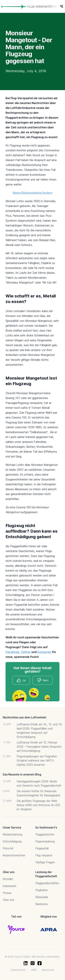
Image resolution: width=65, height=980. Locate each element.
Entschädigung (12, 841)
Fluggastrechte (45, 834)
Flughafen (42, 890)
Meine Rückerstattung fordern (33, 193)
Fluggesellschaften (47, 883)
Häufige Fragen (45, 862)
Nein (43, 680)
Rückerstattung (12, 834)
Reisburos (42, 904)
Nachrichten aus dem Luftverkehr (25, 717)
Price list (8, 848)
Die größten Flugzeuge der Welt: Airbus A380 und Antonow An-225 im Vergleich (38, 805)
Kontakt (8, 879)
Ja (21, 680)
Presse (7, 893)
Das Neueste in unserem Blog (22, 774)
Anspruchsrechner (14, 855)
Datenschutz (18, 970)
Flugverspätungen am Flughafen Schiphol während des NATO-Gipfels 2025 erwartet (37, 760)
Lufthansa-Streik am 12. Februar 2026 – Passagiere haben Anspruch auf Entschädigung (39, 747)
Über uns (8, 900)
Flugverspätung (45, 841)
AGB (34, 970)
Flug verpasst (44, 855)
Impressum (10, 886)
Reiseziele (42, 897)
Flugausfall (42, 848)
